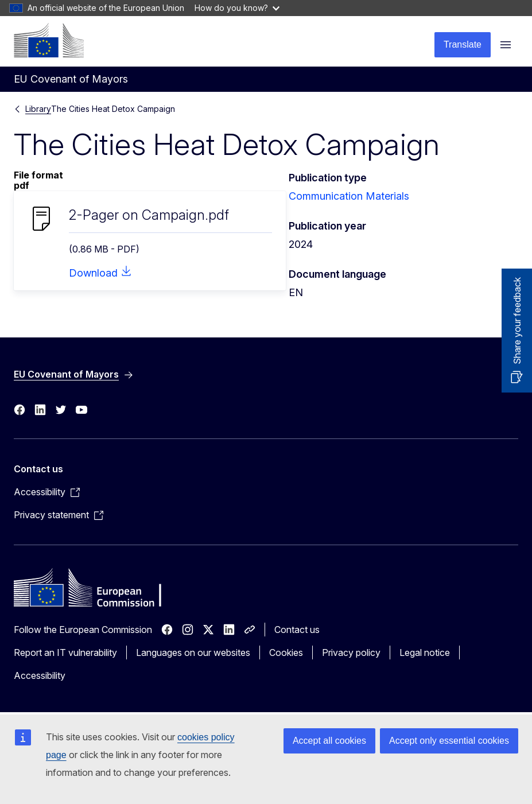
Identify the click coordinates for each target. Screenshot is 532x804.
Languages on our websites (193, 652)
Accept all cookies (329, 741)
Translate (463, 44)
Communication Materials (349, 196)
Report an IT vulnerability (65, 652)
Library (38, 109)
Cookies (286, 652)
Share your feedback (517, 321)
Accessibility (40, 675)
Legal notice (425, 652)
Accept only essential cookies (449, 741)
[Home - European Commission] (49, 40)
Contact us (297, 630)
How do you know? (237, 8)
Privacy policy (351, 652)
